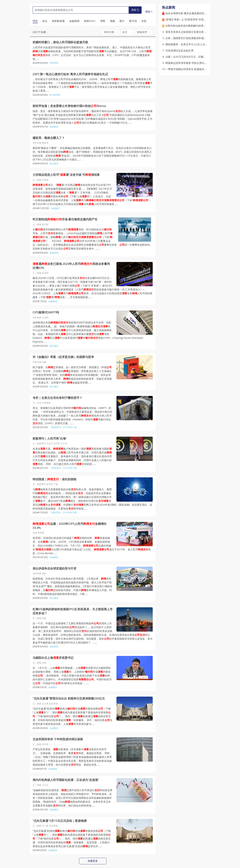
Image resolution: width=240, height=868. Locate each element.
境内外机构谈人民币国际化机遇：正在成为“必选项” (66, 780)
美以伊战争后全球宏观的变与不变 (54, 569)
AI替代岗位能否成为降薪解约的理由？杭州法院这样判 (196, 26)
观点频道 (54, 163)
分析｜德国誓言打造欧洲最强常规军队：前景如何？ (195, 38)
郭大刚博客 (55, 95)
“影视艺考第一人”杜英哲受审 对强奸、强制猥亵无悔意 (196, 19)
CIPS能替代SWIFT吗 (46, 312)
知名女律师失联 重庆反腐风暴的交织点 (188, 13)
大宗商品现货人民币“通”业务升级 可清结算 (66, 175)
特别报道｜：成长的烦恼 (54, 479)
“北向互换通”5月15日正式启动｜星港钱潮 (60, 821)
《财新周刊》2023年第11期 (63, 427)
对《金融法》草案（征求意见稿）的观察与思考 (63, 357)
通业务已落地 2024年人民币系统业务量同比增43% (71, 266)
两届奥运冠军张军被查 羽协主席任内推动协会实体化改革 (198, 63)
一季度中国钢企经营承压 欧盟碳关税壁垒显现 (191, 69)
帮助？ (149, 12)
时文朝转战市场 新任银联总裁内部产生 (65, 219)
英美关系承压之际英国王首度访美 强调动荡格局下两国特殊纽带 (202, 32)
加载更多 (93, 861)
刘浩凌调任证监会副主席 (179, 50)
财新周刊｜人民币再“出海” (50, 439)
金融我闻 (54, 253)
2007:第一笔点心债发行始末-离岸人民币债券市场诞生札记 (70, 74)
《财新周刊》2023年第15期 (63, 468)
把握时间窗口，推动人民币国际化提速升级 (60, 42)
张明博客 (54, 63)
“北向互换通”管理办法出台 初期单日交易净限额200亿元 (69, 699)
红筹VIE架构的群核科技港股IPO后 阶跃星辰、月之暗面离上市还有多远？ (73, 611)
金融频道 (54, 127)
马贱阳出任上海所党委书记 (53, 658)
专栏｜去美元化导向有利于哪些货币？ (57, 398)
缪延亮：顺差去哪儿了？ (49, 138)
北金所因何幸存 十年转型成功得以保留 (58, 739)
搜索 (135, 10)
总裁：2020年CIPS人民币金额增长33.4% (70, 526)
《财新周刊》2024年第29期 (63, 512)
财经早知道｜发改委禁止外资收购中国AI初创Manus (69, 106)
